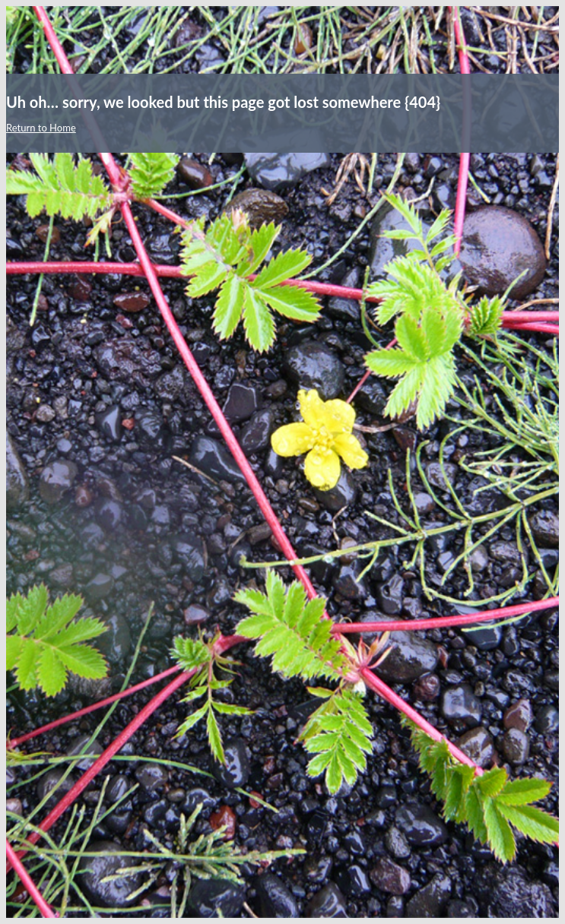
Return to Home (41, 128)
